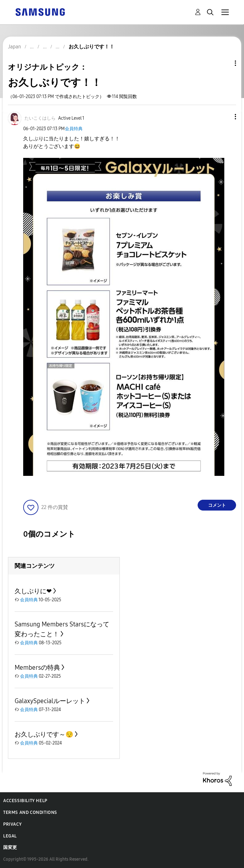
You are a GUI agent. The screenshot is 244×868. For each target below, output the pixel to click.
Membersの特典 (37, 667)
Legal (10, 836)
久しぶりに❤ (33, 591)
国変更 (10, 847)
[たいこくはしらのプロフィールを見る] (40, 118)
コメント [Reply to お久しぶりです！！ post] (217, 505)
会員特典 (74, 129)
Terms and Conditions (30, 812)
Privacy (12, 824)
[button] (225, 117)
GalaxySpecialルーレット (50, 701)
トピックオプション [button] (225, 63)
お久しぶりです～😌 (44, 734)
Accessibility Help (25, 801)
